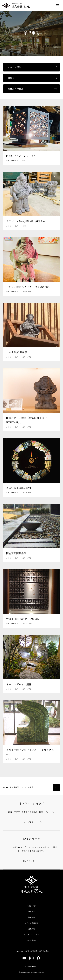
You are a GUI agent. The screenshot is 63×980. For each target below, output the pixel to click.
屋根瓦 (11, 78)
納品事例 (15, 787)
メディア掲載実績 (32, 923)
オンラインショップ (32, 935)
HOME (6, 787)
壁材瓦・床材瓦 (16, 89)
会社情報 (32, 929)
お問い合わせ (32, 940)
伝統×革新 (31, 906)
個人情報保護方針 (31, 966)
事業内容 (32, 911)
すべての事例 (14, 67)
